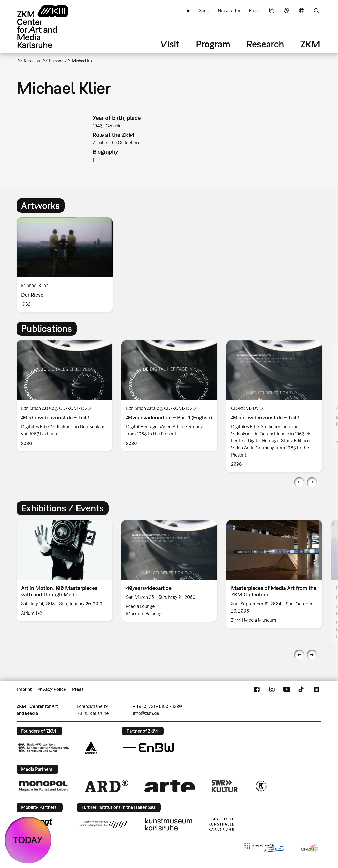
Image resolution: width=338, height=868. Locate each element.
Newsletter (229, 11)
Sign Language (287, 11)
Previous (299, 482)
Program (213, 44)
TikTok (302, 689)
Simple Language (272, 11)
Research (265, 44)
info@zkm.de (146, 713)
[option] (67, 265)
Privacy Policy (52, 689)
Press (254, 11)
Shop (204, 11)
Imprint (24, 689)
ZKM (310, 44)
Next (312, 482)
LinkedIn (316, 689)
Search (316, 11)
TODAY (28, 840)
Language (302, 11)
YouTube (287, 689)
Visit (170, 44)
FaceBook (257, 689)
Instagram (272, 689)
